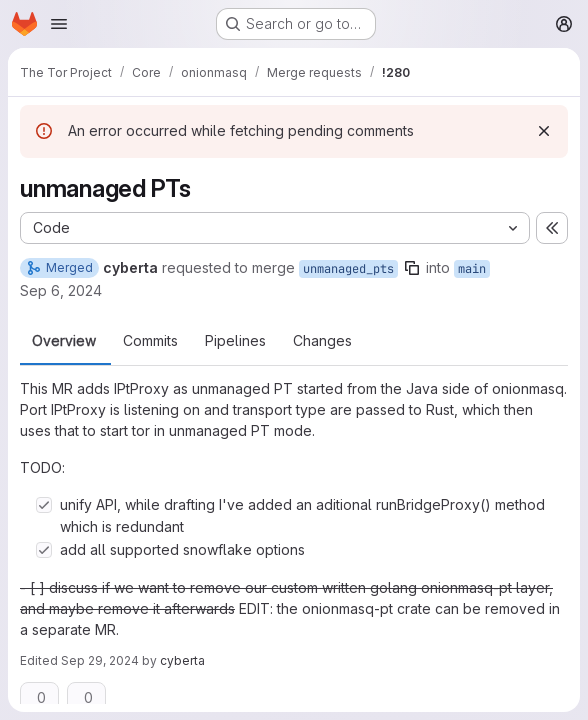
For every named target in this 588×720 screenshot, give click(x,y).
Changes (322, 341)
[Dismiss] (544, 131)
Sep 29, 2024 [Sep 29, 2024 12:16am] (100, 660)
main (472, 269)
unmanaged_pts (348, 269)
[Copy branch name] (412, 268)
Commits (150, 341)
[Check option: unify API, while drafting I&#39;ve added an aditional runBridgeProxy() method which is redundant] (44, 505)
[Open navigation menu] (59, 24)
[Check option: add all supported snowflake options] (44, 550)
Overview (64, 341)
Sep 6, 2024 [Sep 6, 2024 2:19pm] (61, 290)
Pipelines (235, 341)
